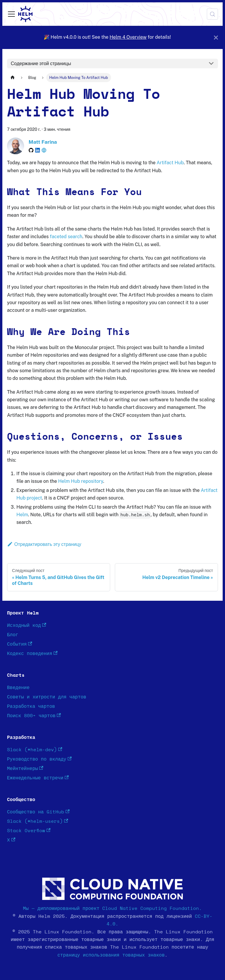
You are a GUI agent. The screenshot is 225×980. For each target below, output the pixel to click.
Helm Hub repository (81, 481)
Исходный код (27, 625)
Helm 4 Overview (128, 37)
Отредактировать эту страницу (44, 544)
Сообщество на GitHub (38, 812)
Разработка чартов (31, 706)
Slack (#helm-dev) (35, 750)
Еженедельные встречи (38, 778)
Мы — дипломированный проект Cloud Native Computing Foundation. (113, 908)
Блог (13, 635)
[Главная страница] (13, 78)
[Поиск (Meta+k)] (212, 14)
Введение (18, 688)
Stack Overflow (29, 831)
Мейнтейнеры (25, 768)
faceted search (66, 237)
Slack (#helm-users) (37, 821)
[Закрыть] (216, 37)
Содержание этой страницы (41, 64)
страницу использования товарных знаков (111, 955)
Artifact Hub (170, 163)
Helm (22, 515)
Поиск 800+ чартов (34, 716)
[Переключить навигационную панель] (11, 14)
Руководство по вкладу (39, 759)
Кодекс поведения (32, 653)
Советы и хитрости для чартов (47, 697)
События (20, 644)
